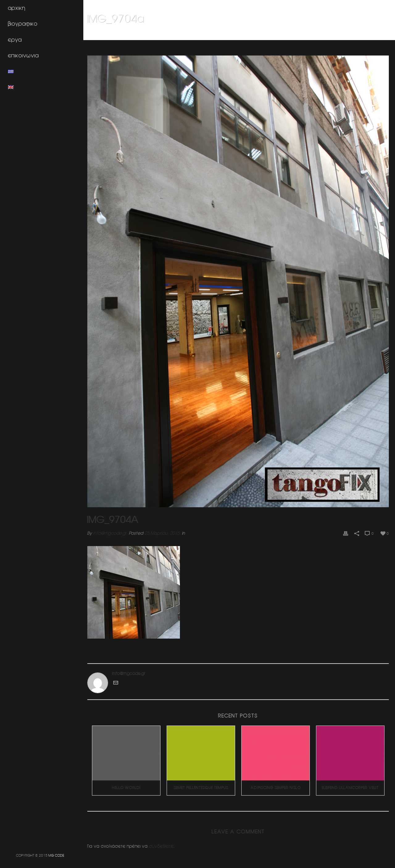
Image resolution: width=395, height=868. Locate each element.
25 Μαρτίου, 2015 (164, 530)
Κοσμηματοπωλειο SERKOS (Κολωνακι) (325, 34)
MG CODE (56, 855)
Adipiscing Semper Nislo (276, 784)
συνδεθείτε (164, 843)
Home (280, 34)
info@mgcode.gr (112, 530)
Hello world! (128, 784)
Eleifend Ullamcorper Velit (351, 784)
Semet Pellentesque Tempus (202, 784)
